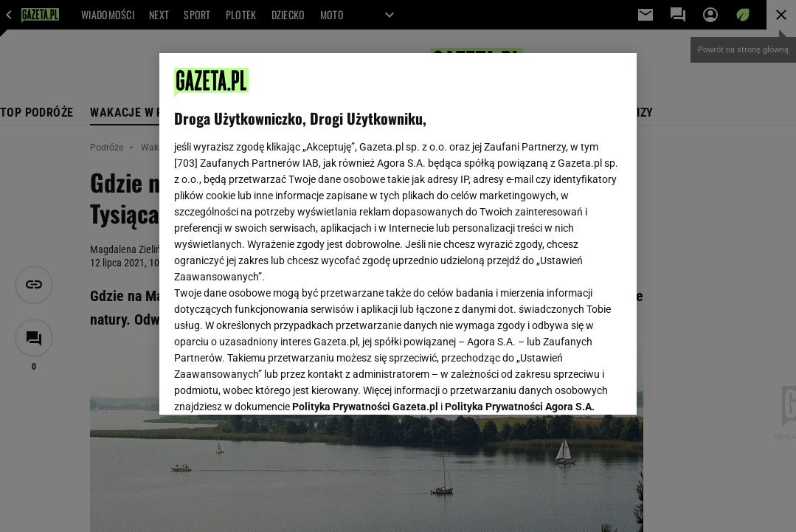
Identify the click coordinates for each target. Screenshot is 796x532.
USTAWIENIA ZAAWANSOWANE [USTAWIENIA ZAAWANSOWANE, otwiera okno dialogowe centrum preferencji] (270, 385)
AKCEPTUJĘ (572, 386)
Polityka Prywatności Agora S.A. (520, 227)
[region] (398, 234)
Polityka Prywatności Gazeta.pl (365, 227)
